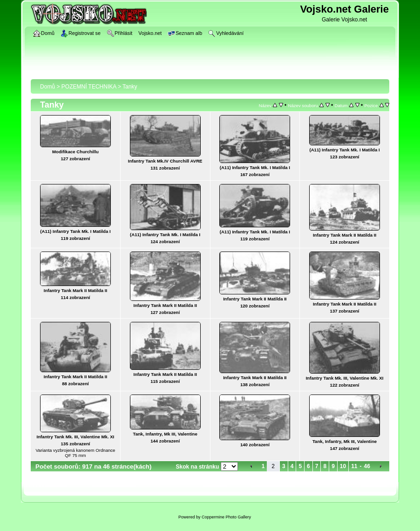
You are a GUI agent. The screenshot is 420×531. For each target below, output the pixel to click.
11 (354, 466)
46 (367, 466)
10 (343, 466)
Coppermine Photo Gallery (226, 517)
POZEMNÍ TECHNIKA (89, 87)
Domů (47, 87)
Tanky (130, 87)
